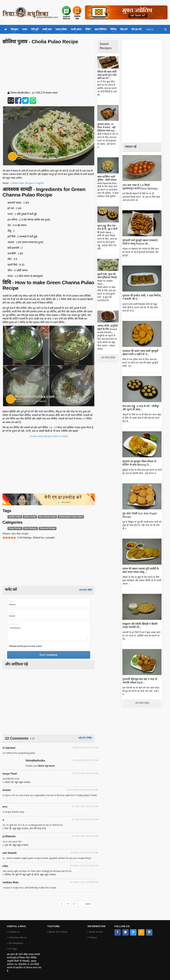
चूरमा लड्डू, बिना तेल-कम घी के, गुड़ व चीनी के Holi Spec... (108, 229)
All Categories (16, 943)
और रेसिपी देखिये (108, 358)
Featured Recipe (45, 528)
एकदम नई (131, 147)
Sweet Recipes (107, 46)
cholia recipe (14, 517)
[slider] (9, 538)
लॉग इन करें (136, 29)
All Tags (13, 949)
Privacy (93, 937)
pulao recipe (29, 517)
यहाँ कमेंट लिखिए (85, 738)
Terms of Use (96, 932)
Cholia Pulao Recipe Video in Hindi (49, 436)
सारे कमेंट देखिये (86, 590)
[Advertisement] (49, 68)
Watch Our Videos (58, 932)
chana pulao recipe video (67, 517)
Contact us (14, 932)
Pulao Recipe (15, 528)
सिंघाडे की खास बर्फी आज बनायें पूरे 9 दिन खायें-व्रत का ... (106, 75)
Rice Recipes (29, 528)
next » (88, 904)
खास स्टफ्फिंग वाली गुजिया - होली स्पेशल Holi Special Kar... (107, 180)
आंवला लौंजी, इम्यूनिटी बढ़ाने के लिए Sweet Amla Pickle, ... (107, 329)
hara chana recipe (45, 517)
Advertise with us (17, 937)
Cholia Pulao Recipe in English (27, 183)
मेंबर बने (124, 29)
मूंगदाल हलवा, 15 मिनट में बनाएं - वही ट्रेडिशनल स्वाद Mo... (108, 127)
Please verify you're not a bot (26, 646)
